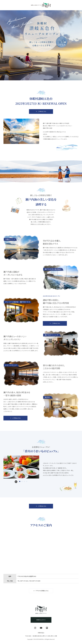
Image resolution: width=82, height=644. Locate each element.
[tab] (20, 481)
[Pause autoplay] (16, 482)
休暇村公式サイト (41, 620)
